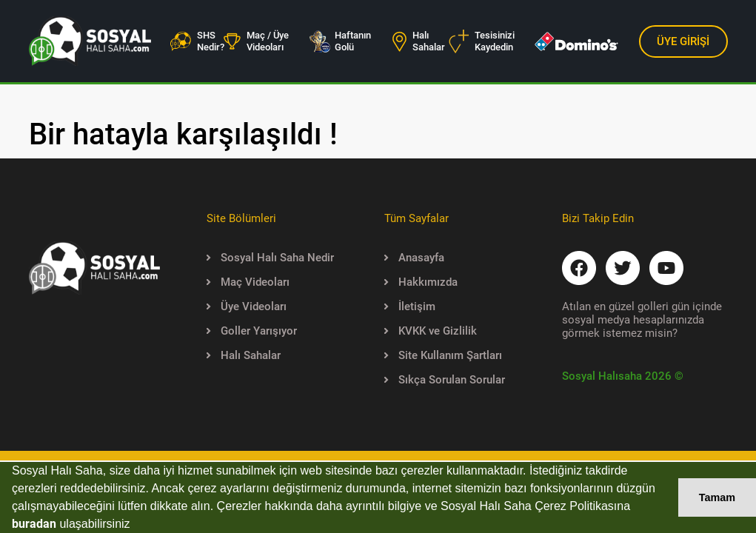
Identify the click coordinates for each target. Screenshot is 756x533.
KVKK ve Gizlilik (431, 331)
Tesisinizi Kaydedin (482, 41)
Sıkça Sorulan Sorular (445, 380)
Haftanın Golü (340, 41)
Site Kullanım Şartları (443, 355)
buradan (34, 524)
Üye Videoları (247, 306)
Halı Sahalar (419, 41)
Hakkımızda (421, 282)
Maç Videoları (248, 282)
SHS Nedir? (197, 41)
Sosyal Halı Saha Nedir (270, 258)
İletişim (410, 306)
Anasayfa (414, 258)
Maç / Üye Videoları (256, 41)
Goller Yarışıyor (252, 331)
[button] (136, 526)
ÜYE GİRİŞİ (683, 41)
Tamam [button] (717, 497)
